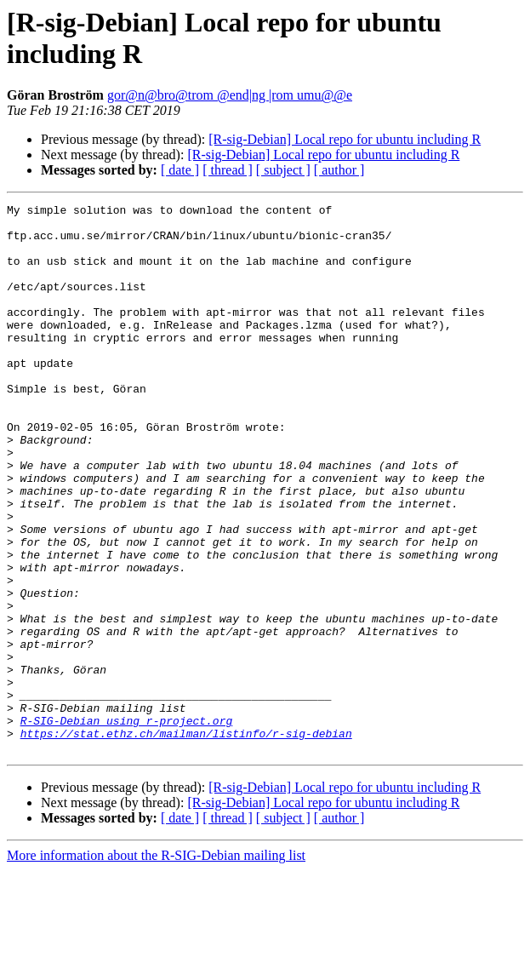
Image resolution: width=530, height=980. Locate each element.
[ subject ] (283, 170)
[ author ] (339, 170)
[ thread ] (228, 170)
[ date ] (180, 170)
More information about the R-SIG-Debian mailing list (156, 965)
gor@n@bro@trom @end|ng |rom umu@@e (230, 95)
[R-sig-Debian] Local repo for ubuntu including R (345, 139)
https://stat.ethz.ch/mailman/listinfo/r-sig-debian (186, 840)
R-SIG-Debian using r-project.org (127, 825)
